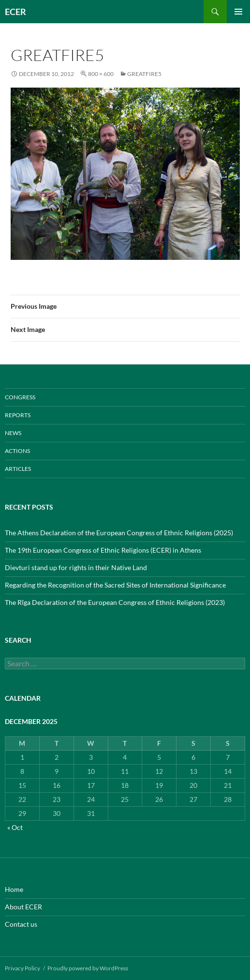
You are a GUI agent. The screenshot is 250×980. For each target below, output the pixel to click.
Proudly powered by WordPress (88, 968)
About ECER (23, 907)
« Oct (15, 827)
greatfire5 (144, 74)
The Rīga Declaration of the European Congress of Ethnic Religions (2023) (115, 602)
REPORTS (18, 415)
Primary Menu (238, 12)
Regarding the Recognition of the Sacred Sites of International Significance (115, 585)
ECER (15, 12)
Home (14, 889)
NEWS (13, 433)
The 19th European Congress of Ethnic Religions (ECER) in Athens (103, 550)
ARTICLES (18, 469)
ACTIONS (17, 451)
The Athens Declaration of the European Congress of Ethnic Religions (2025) (119, 533)
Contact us (21, 924)
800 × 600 (101, 74)
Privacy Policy (22, 968)
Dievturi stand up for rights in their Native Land (76, 567)
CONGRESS (20, 397)
